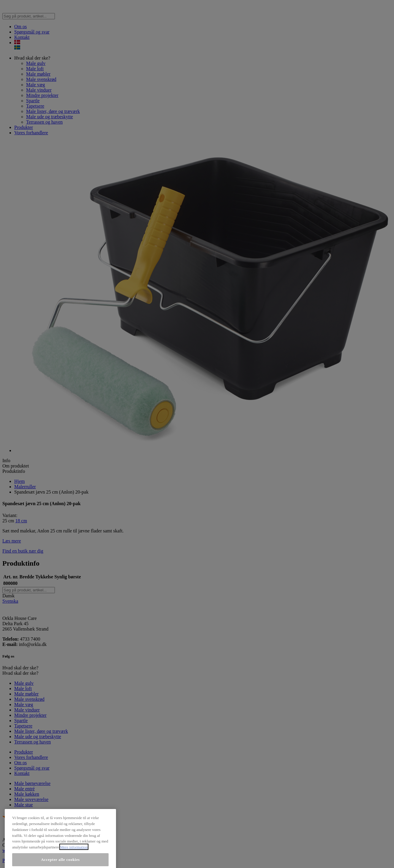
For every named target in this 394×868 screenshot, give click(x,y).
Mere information (74, 863)
